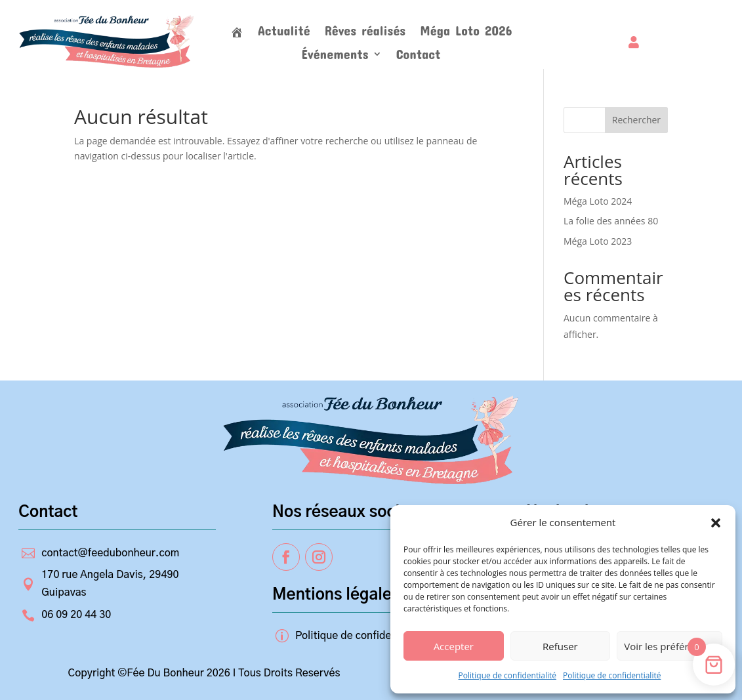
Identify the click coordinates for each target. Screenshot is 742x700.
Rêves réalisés (365, 32)
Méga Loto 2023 (598, 241)
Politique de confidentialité (507, 675)
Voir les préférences (670, 646)
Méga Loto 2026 (466, 32)
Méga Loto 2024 (598, 201)
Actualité (284, 32)
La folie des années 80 (611, 221)
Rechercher (636, 120)
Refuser (560, 646)
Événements (335, 55)
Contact (419, 55)
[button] (716, 523)
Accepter (454, 646)
